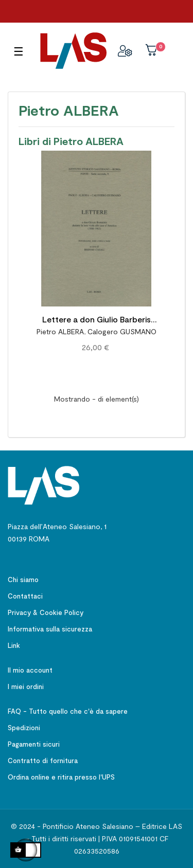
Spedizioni (24, 728)
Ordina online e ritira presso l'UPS (61, 777)
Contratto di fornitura (43, 761)
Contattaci (25, 596)
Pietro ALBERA (60, 331)
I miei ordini (26, 686)
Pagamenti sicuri (34, 744)
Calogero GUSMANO (122, 331)
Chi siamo (23, 580)
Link (14, 645)
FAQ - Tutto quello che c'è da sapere (68, 711)
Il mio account (30, 670)
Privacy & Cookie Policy (46, 612)
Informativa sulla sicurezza (50, 629)
